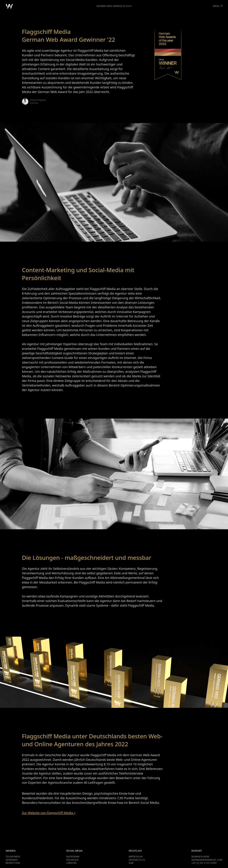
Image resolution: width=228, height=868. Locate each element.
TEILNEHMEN (13, 857)
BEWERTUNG (13, 863)
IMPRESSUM (136, 857)
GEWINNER (12, 860)
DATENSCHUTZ (137, 860)
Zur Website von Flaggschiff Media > (49, 813)
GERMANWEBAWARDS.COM (207, 860)
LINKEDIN (71, 863)
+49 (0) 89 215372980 (204, 863)
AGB (131, 863)
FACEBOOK (73, 860)
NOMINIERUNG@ (200, 857)
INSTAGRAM (73, 857)
